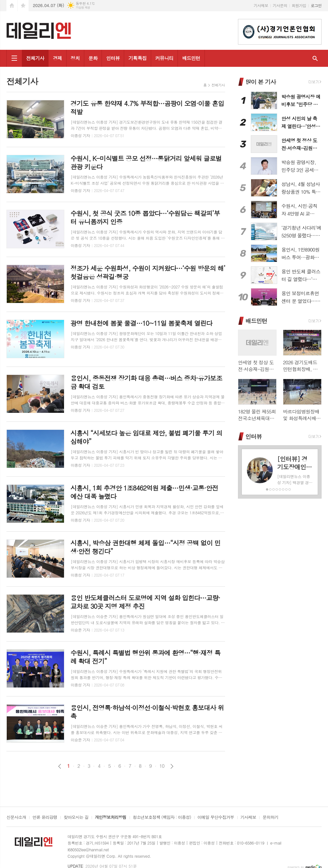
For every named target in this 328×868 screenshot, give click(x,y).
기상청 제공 (83, 8)
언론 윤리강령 (45, 818)
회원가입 (299, 5)
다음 (172, 766)
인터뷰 (113, 58)
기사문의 (280, 5)
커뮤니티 (164, 58)
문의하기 (270, 818)
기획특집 (137, 58)
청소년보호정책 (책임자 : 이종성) (162, 818)
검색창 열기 (315, 58)
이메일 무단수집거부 (216, 818)
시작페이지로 (12, 6)
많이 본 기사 (260, 82)
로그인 (316, 5)
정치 (75, 58)
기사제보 (261, 5)
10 (162, 766)
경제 (57, 58)
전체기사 (35, 58)
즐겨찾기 (23, 6)
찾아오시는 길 (76, 818)
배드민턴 (191, 58)
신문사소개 (16, 818)
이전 (60, 766)
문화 (93, 58)
